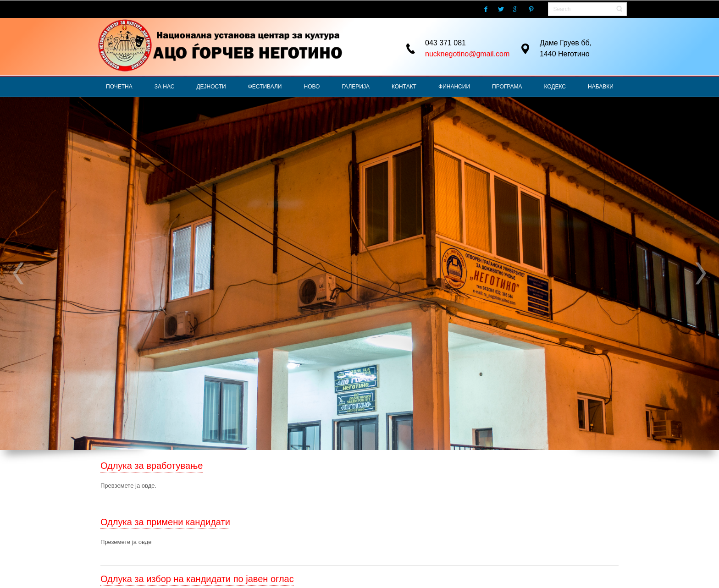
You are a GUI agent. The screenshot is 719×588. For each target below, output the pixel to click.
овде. (149, 486)
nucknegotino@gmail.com (467, 54)
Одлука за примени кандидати (165, 522)
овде (145, 542)
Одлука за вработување (152, 466)
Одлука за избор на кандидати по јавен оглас (197, 579)
